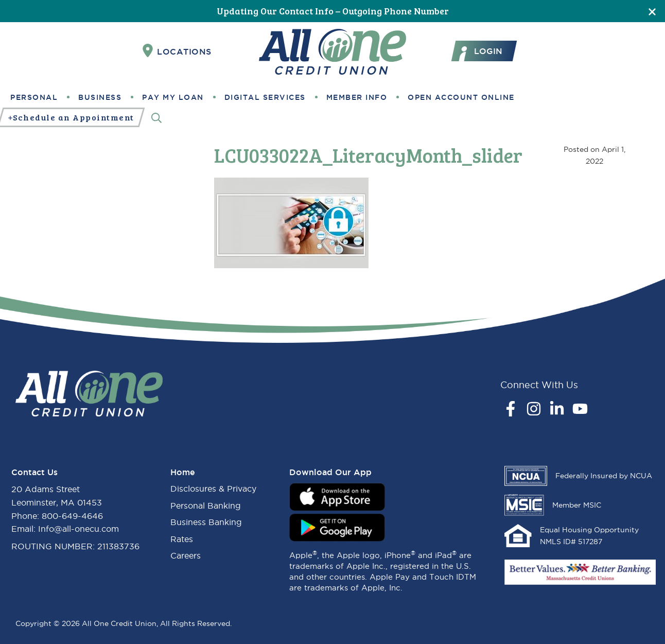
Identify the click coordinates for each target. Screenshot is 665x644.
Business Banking (206, 522)
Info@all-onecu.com (78, 529)
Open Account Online (461, 97)
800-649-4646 (72, 516)
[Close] (652, 11)
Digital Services (265, 97)
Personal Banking (206, 506)
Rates (182, 539)
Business (100, 97)
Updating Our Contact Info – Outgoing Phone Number (333, 11)
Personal (34, 97)
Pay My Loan (173, 97)
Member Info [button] (357, 97)
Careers (186, 555)
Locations (177, 51)
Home (183, 472)
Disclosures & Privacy (213, 489)
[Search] (156, 118)
